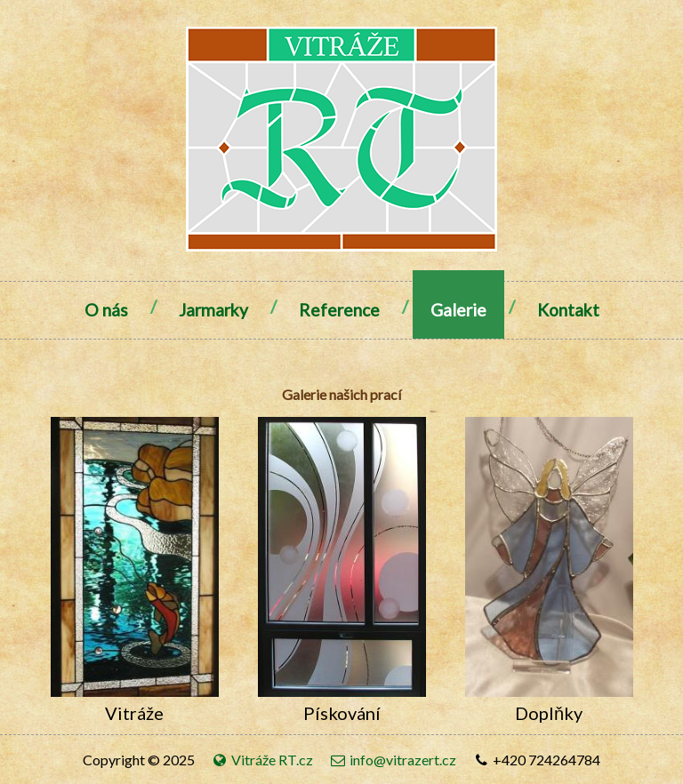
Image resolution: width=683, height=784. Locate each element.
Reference (339, 310)
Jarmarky (213, 310)
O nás (106, 310)
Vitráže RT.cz (263, 760)
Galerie (458, 310)
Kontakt (568, 310)
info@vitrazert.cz (393, 760)
